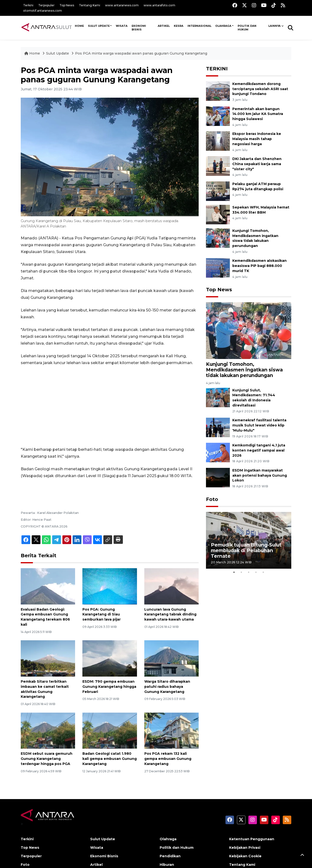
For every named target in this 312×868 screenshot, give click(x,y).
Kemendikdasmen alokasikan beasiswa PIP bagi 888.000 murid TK (259, 266)
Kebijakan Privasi (245, 848)
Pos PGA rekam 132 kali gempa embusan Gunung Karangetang (168, 759)
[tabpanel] (249, 540)
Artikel (164, 26)
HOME (79, 26)
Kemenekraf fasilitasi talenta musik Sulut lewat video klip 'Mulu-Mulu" (259, 425)
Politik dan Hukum (247, 28)
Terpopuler (46, 5)
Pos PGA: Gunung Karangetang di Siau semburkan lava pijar (102, 614)
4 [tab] (256, 572)
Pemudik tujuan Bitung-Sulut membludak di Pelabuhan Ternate (246, 550)
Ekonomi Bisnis (139, 28)
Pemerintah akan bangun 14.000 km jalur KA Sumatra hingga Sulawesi (258, 114)
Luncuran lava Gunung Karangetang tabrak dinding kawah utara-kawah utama (170, 614)
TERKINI (217, 69)
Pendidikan (170, 856)
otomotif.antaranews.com (43, 11)
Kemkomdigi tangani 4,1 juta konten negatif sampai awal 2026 (259, 450)
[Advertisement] (110, 406)
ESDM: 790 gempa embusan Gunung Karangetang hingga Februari (109, 687)
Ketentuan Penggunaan (252, 839)
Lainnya (274, 26)
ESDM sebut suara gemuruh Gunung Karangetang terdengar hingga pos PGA (47, 759)
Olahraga (223, 26)
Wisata (122, 26)
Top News (67, 5)
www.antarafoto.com (159, 5)
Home (33, 53)
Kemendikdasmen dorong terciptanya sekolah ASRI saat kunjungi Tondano (260, 89)
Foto (212, 499)
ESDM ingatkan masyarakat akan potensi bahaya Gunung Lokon (260, 475)
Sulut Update (99, 26)
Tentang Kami (90, 5)
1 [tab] (234, 572)
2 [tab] (241, 572)
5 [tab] (263, 572)
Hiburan (167, 865)
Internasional (199, 26)
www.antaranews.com (122, 5)
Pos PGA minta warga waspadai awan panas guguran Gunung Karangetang (141, 53)
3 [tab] (249, 572)
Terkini (28, 5)
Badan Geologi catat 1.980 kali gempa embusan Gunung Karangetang (110, 759)
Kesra (179, 26)
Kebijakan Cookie (245, 856)
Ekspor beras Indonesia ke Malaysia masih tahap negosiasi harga (257, 139)
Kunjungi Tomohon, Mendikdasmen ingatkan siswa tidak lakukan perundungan (255, 238)
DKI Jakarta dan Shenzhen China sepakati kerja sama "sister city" (257, 164)
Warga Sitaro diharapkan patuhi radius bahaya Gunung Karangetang (167, 687)
